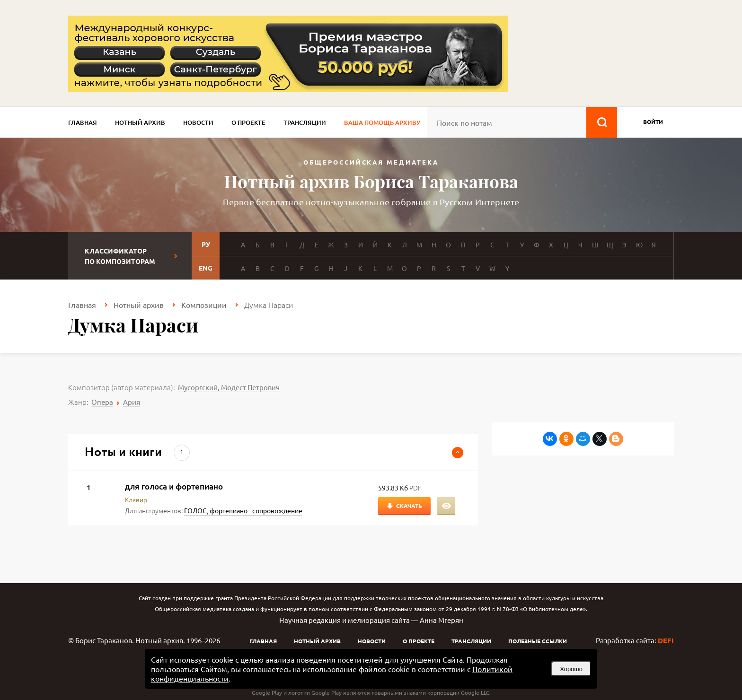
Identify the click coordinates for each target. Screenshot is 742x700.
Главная (83, 122)
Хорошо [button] (571, 669)
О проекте (248, 122)
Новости (198, 122)
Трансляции (305, 122)
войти (653, 122)
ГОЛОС (195, 510)
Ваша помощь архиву (382, 122)
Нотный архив (140, 122)
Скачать (409, 506)
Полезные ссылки (538, 641)
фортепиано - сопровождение (256, 510)
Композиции (204, 305)
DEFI (666, 640)
